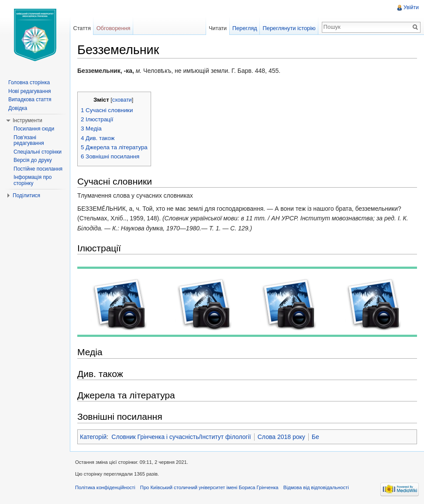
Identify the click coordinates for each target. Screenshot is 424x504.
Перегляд (245, 28)
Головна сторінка (29, 82)
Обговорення (114, 28)
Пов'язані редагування (29, 141)
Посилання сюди (34, 129)
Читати (218, 28)
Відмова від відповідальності (316, 487)
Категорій (93, 437)
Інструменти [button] (28, 120)
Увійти (411, 7)
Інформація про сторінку (33, 180)
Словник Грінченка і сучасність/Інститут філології (181, 437)
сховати (122, 100)
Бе (315, 437)
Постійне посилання (38, 169)
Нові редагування (30, 91)
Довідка (18, 108)
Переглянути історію (289, 28)
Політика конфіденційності (105, 487)
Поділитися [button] (26, 195)
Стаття (82, 28)
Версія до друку (33, 160)
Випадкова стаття (30, 99)
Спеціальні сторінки (38, 152)
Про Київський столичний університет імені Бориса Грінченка (209, 487)
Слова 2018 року (281, 437)
